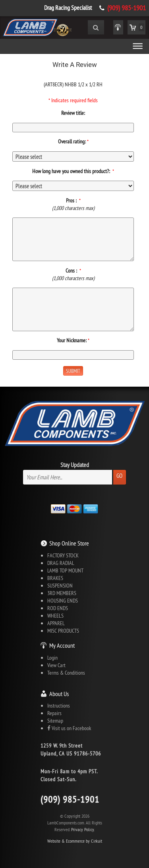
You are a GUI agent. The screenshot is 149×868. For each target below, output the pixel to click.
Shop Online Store (69, 543)
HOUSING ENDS (63, 601)
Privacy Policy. (83, 829)
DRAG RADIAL (61, 563)
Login (52, 658)
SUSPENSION (60, 586)
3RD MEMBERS (62, 593)
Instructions (59, 706)
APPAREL (56, 623)
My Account (62, 645)
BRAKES (55, 578)
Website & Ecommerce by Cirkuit (75, 841)
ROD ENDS (58, 608)
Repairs (54, 713)
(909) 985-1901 (127, 8)
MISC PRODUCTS (63, 631)
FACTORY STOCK (63, 555)
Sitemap (55, 721)
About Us (59, 694)
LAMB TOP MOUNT (65, 570)
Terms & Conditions (66, 673)
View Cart (56, 665)
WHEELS (55, 616)
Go (119, 476)
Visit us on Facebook (69, 728)
